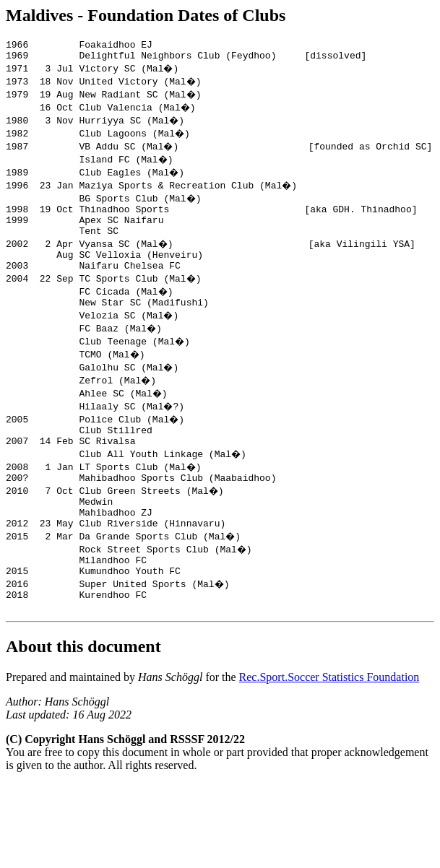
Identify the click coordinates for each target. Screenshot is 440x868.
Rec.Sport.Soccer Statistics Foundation (329, 716)
